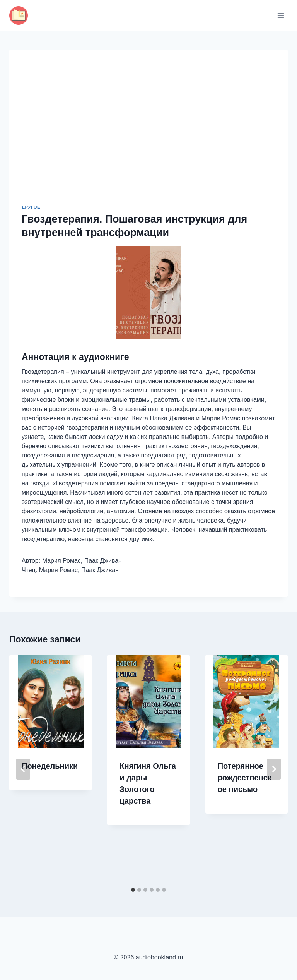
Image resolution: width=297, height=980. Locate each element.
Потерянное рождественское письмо (245, 778)
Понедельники (50, 766)
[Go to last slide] (23, 769)
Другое (31, 207)
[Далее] (274, 769)
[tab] (133, 890)
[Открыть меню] (281, 15)
